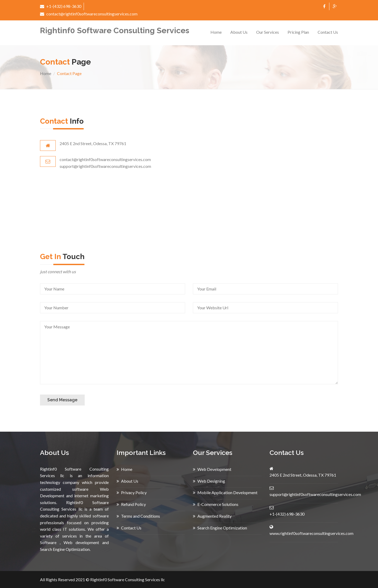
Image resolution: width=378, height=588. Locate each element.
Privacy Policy (132, 492)
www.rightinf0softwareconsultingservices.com (311, 533)
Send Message (62, 400)
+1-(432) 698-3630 (61, 6)
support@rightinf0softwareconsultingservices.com (315, 494)
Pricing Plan (298, 32)
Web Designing (209, 481)
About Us (239, 32)
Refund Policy (131, 504)
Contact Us (328, 32)
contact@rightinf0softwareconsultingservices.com (89, 14)
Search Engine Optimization (220, 528)
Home (216, 32)
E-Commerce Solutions (216, 504)
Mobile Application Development (225, 492)
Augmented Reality (212, 516)
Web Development (212, 469)
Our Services (268, 32)
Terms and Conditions (138, 516)
